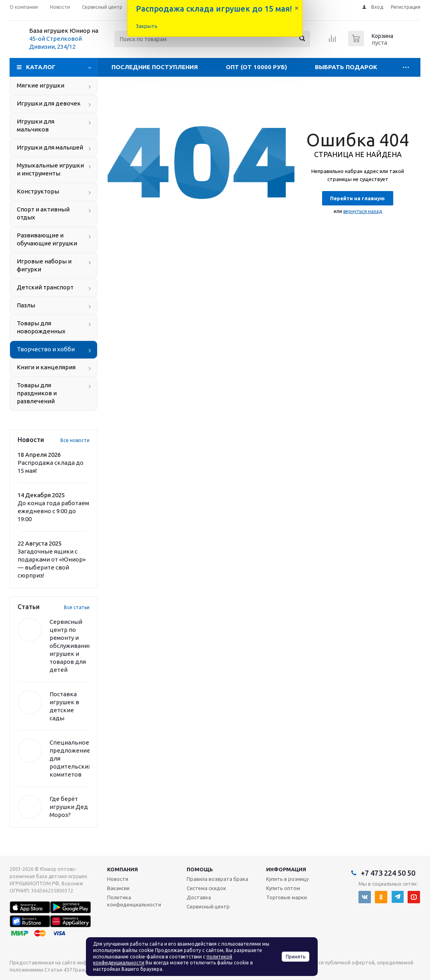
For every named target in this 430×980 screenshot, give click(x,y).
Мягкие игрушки (41, 85)
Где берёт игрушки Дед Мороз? (69, 807)
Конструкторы (38, 191)
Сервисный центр (208, 906)
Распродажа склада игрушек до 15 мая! (214, 9)
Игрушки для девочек (49, 103)
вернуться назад (363, 211)
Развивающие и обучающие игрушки (47, 239)
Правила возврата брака (217, 879)
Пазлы (26, 305)
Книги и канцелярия (46, 367)
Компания (122, 869)
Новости (118, 879)
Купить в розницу (287, 879)
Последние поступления (155, 67)
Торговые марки (287, 897)
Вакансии (118, 888)
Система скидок (206, 888)
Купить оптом (283, 888)
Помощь (200, 869)
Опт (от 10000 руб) (256, 67)
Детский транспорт (45, 287)
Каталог (41, 67)
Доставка (199, 897)
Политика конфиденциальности (134, 901)
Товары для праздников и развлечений (37, 393)
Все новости (75, 440)
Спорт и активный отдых (43, 213)
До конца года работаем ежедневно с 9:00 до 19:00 (53, 511)
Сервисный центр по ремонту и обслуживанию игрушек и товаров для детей (71, 646)
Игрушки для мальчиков (36, 125)
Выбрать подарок (346, 67)
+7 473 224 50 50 (388, 873)
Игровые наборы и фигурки (44, 265)
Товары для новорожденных (41, 327)
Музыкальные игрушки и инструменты (50, 169)
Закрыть (147, 26)
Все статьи (77, 607)
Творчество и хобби (46, 349)
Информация (286, 869)
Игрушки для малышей (50, 147)
